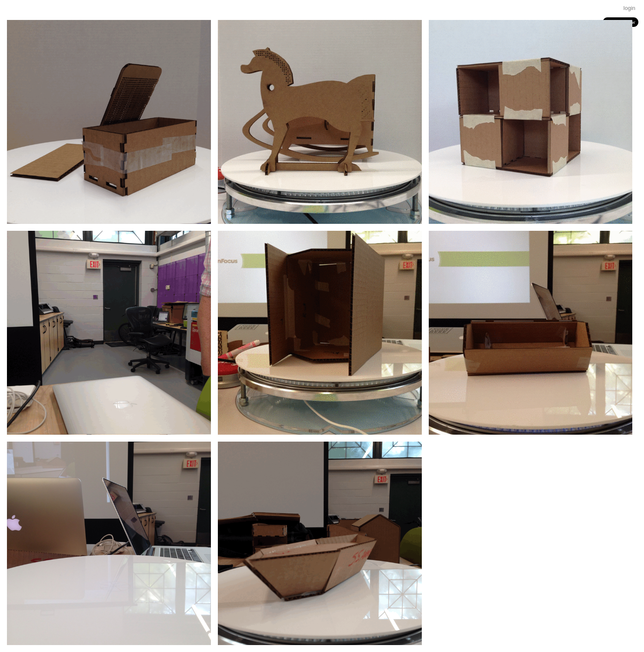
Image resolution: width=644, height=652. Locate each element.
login (629, 8)
